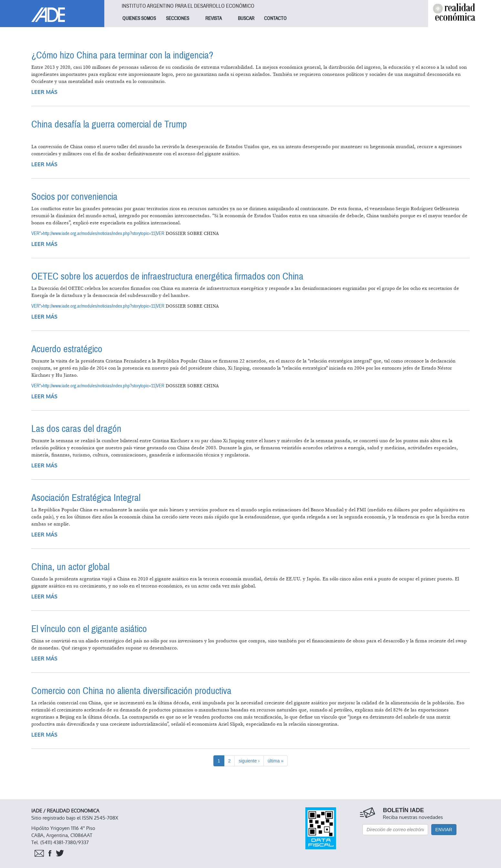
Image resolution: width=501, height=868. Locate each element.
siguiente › (249, 761)
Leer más (44, 92)
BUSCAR (246, 18)
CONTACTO (275, 18)
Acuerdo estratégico (67, 349)
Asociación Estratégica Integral (86, 498)
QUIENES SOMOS (139, 18)
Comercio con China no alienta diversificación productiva (131, 691)
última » (276, 761)
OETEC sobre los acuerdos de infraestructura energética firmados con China (167, 276)
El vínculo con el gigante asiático (89, 629)
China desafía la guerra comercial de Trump (109, 124)
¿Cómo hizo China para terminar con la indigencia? (122, 55)
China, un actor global (70, 567)
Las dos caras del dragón (76, 429)
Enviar (444, 830)
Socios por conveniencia (74, 197)
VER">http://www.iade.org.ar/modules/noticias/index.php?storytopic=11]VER (98, 233)
